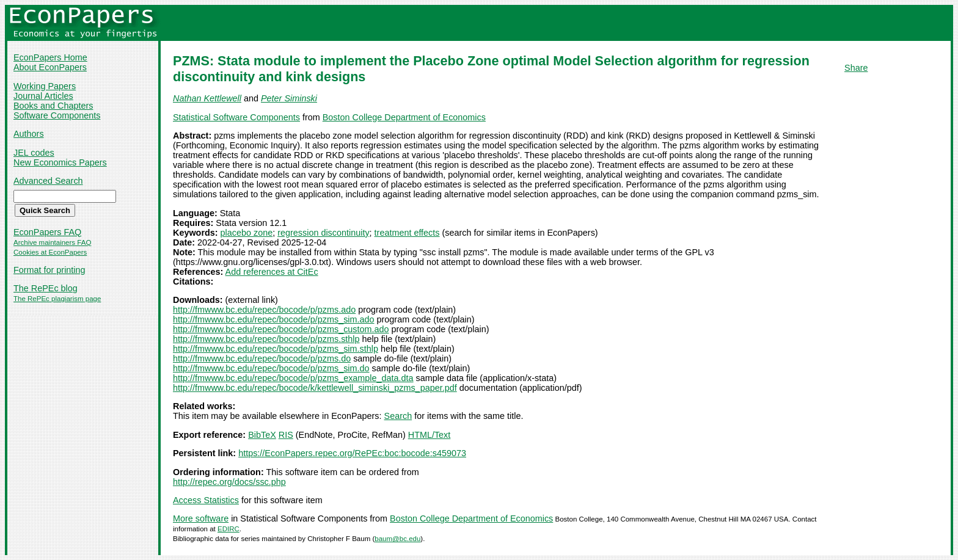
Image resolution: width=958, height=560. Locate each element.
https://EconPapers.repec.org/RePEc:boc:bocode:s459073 (352, 453)
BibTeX (262, 435)
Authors (29, 134)
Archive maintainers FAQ (52, 242)
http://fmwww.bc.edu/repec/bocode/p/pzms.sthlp (266, 339)
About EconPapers (50, 67)
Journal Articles (43, 96)
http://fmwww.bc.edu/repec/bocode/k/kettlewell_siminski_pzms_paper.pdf (315, 388)
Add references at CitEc (272, 272)
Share (856, 68)
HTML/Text (430, 435)
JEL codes (34, 153)
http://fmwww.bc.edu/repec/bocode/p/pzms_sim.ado (274, 319)
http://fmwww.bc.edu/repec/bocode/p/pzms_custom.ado (281, 329)
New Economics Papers (60, 162)
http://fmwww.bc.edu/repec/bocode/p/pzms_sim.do (271, 368)
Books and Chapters (53, 106)
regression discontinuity (323, 233)
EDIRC (229, 529)
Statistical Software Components (236, 117)
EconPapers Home (50, 57)
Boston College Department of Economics (404, 117)
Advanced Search (48, 181)
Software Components (57, 115)
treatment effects (407, 233)
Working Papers (45, 86)
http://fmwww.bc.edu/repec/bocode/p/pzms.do (262, 358)
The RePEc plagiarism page (57, 299)
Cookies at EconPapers (50, 252)
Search (398, 416)
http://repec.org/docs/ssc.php (229, 482)
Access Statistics (206, 500)
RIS (286, 435)
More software (201, 518)
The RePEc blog (46, 288)
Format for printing (49, 270)
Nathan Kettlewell (207, 98)
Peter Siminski (289, 98)
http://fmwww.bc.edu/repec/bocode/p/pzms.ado (264, 310)
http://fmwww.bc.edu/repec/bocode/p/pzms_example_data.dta (293, 378)
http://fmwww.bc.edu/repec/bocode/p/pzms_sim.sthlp (276, 349)
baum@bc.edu (397, 539)
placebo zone (247, 233)
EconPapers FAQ (47, 232)
